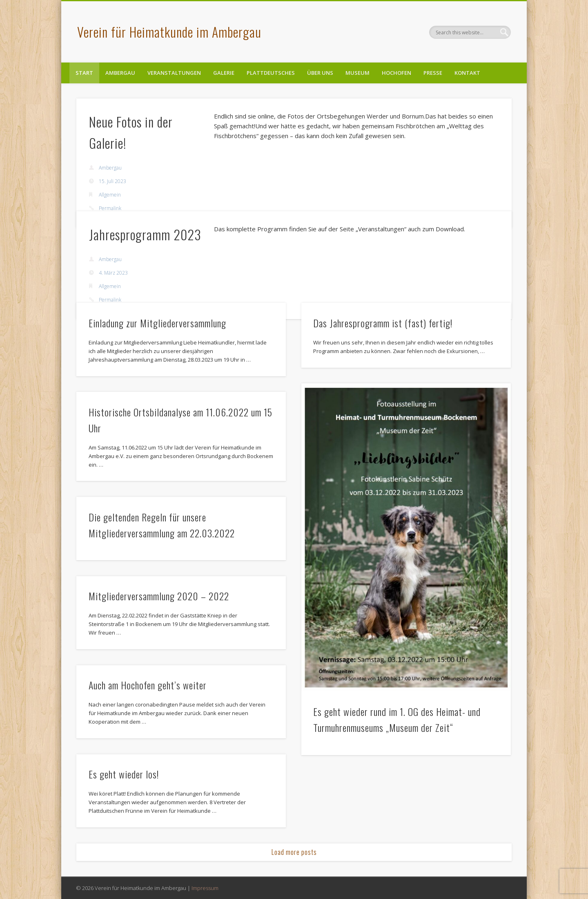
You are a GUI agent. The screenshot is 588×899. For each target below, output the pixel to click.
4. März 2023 (113, 273)
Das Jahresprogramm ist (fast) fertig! (383, 323)
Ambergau (120, 73)
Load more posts (294, 852)
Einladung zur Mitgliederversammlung (157, 323)
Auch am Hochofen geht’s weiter (148, 685)
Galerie (224, 73)
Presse (433, 73)
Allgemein (110, 195)
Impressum (205, 888)
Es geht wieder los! (124, 774)
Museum (357, 73)
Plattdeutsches (271, 73)
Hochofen (396, 73)
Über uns (320, 73)
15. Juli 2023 (112, 181)
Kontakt (467, 73)
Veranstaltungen (174, 73)
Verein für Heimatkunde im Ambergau (169, 32)
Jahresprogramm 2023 (145, 234)
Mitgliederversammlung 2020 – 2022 (159, 596)
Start (84, 73)
